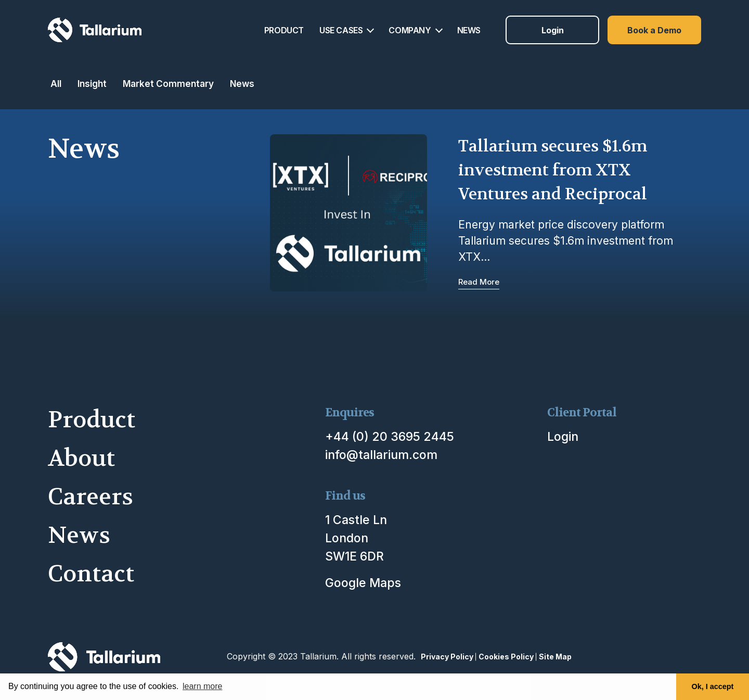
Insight (92, 84)
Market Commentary (168, 84)
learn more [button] (202, 686)
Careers (91, 497)
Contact (91, 574)
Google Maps (363, 583)
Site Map (555, 657)
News (242, 84)
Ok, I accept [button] (713, 686)
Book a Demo (654, 30)
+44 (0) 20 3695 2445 (390, 437)
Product (92, 420)
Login (553, 30)
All (56, 84)
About (81, 458)
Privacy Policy (447, 657)
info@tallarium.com (381, 455)
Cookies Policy (506, 657)
